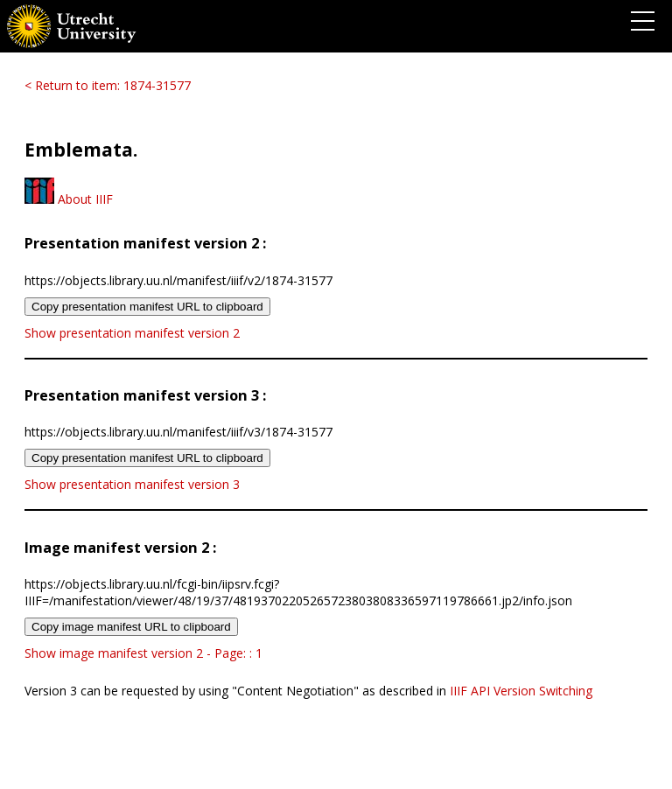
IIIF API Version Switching (521, 691)
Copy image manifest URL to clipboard (131, 627)
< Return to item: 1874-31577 (108, 85)
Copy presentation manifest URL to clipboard (147, 307)
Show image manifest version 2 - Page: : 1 (143, 653)
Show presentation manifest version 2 (132, 333)
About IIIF (69, 199)
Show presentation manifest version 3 (132, 484)
